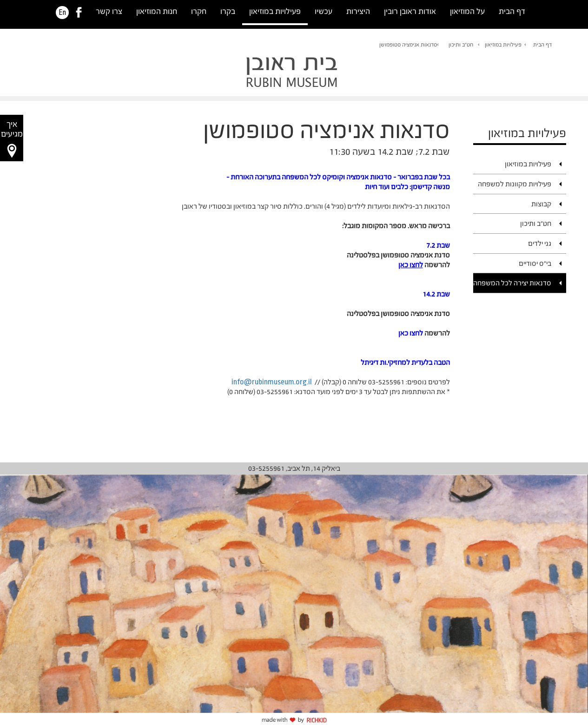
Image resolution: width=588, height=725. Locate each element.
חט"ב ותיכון (461, 45)
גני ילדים (540, 243)
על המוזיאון (467, 11)
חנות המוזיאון (157, 11)
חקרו (199, 11)
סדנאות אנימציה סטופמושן (408, 45)
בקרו (228, 11)
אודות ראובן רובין (410, 11)
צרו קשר (109, 11)
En (62, 13)
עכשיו (324, 11)
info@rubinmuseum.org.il (272, 382)
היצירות (358, 11)
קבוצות (541, 204)
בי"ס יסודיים (535, 263)
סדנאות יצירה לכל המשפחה (512, 283)
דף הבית (512, 11)
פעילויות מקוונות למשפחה (515, 184)
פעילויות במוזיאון (275, 11)
